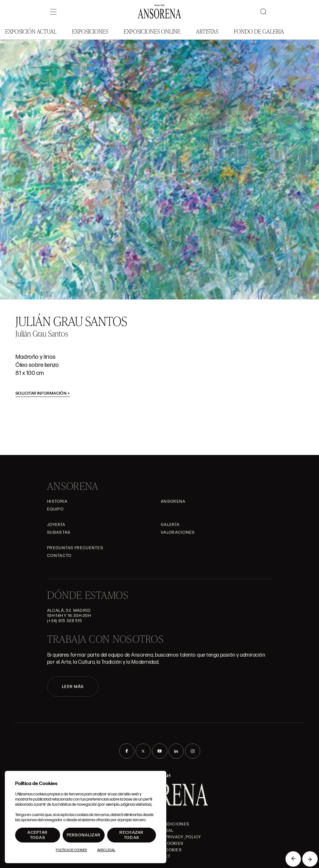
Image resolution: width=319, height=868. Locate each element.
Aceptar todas (37, 835)
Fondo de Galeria (259, 31)
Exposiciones (90, 31)
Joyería (56, 525)
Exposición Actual (31, 31)
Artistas (207, 31)
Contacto (59, 556)
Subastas (59, 532)
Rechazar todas (131, 835)
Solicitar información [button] (43, 393)
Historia (57, 501)
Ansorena (173, 501)
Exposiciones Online (152, 31)
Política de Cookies (71, 850)
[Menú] (53, 12)
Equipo (55, 509)
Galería (170, 525)
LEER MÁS (73, 687)
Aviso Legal (106, 850)
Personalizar (84, 835)
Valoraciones (178, 532)
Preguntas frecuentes (75, 548)
